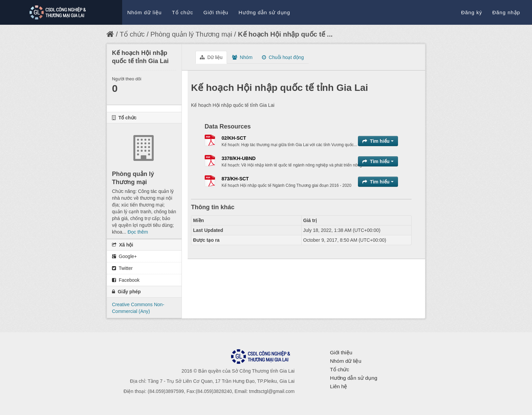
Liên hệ (338, 386)
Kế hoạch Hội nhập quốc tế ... (285, 34)
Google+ (124, 256)
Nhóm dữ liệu (145, 12)
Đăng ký (472, 12)
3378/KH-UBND (239, 158)
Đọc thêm (138, 232)
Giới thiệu (216, 12)
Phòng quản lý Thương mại (191, 34)
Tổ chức (183, 12)
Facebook (126, 280)
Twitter (122, 268)
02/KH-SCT (234, 138)
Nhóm (242, 57)
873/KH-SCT (235, 179)
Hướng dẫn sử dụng (264, 12)
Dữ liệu (211, 57)
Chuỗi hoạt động (283, 57)
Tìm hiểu (378, 141)
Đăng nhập (506, 12)
